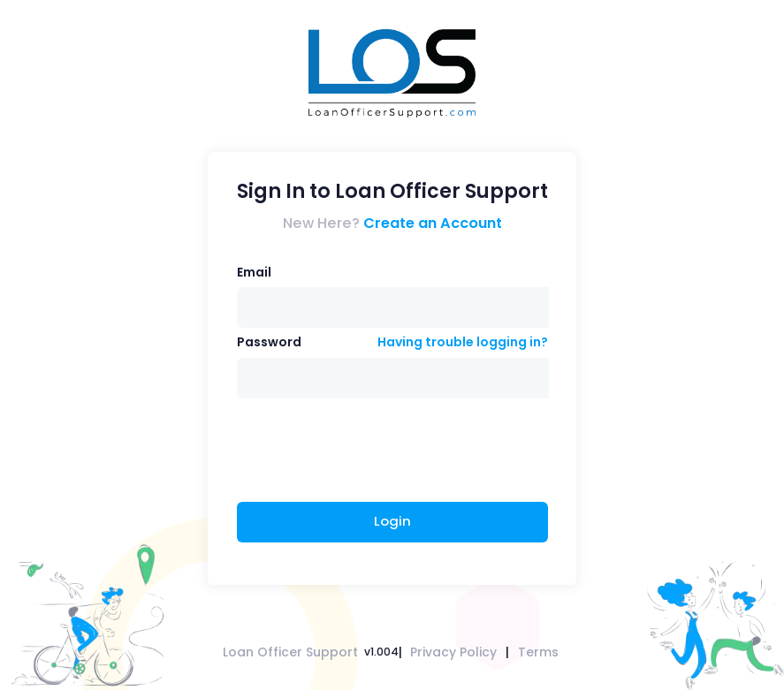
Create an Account (433, 223)
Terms (538, 652)
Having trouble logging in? (463, 342)
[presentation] (371, 452)
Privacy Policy (453, 652)
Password (269, 342)
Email (254, 272)
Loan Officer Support (290, 652)
